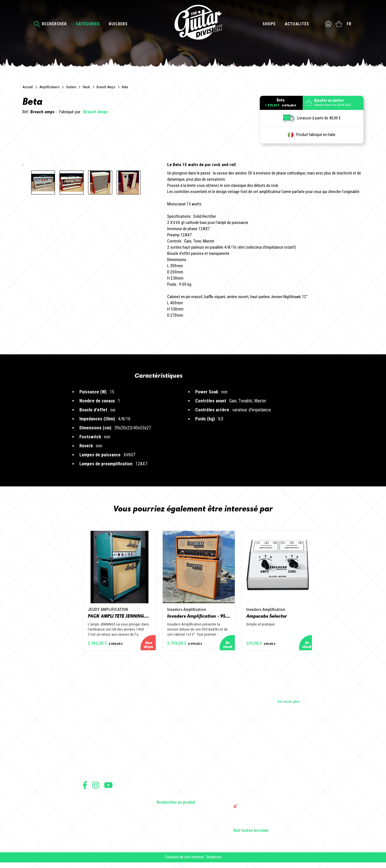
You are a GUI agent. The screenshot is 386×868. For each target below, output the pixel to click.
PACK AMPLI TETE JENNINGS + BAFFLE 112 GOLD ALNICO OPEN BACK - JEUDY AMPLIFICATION (99, 619)
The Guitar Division (193, 23)
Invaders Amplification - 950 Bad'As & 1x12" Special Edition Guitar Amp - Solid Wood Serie (193, 619)
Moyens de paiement (97, 827)
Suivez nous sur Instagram (96, 789)
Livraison (89, 833)
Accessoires (167, 790)
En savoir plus (289, 705)
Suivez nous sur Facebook (85, 789)
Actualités (297, 24)
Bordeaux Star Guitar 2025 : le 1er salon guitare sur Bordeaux (265, 824)
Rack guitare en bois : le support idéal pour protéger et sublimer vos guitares (267, 783)
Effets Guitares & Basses (177, 783)
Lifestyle (163, 798)
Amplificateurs (49, 87)
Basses (162, 767)
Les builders (92, 751)
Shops (269, 24)
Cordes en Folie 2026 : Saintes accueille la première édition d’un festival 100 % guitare (268, 753)
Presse (88, 775)
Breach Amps (106, 87)
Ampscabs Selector (276, 619)
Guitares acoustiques (174, 759)
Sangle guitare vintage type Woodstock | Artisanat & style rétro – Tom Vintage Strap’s (266, 768)
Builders (118, 24)
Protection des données (99, 821)
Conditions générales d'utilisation (106, 802)
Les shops (91, 759)
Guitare (71, 87)
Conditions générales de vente (104, 809)
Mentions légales (95, 815)
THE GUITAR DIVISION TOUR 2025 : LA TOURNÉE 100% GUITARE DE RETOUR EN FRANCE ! (265, 797)
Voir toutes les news (251, 834)
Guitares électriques (173, 751)
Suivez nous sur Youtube (108, 789)
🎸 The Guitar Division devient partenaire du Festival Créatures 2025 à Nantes (268, 812)
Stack (86, 87)
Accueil (28, 87)
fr (349, 24)
